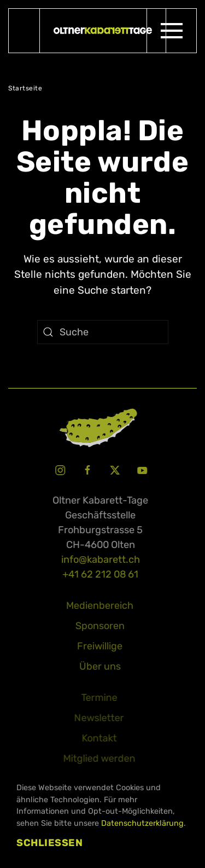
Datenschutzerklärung (142, 823)
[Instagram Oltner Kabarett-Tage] (59, 469)
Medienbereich (99, 606)
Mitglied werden (98, 758)
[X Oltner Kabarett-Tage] (114, 469)
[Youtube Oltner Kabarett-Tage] (141, 469)
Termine (98, 698)
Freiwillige (99, 646)
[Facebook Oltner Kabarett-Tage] (86, 469)
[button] (171, 31)
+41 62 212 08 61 (99, 574)
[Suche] (103, 332)
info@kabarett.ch (99, 559)
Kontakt (98, 738)
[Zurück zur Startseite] (103, 31)
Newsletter (98, 718)
